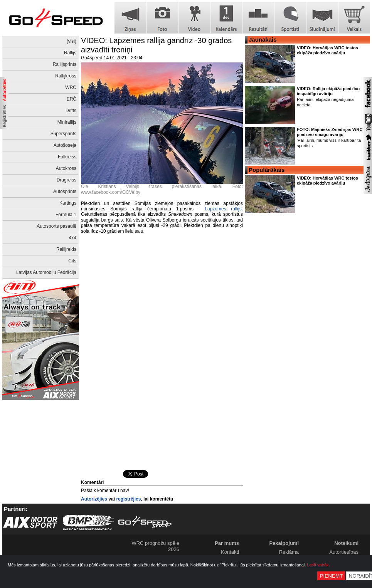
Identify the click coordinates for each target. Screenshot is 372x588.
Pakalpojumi (284, 543)
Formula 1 (66, 215)
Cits (72, 261)
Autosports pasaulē (56, 226)
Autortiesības (344, 552)
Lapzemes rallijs (223, 209)
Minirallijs (67, 122)
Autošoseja (65, 145)
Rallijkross (66, 76)
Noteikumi (346, 543)
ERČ (72, 99)
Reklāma (289, 552)
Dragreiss (66, 180)
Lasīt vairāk (318, 565)
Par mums (227, 543)
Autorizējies (94, 499)
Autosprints (65, 192)
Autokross (66, 168)
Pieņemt (331, 576)
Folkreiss (67, 157)
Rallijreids (66, 249)
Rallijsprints (65, 64)
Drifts (71, 111)
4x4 (73, 238)
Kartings (68, 203)
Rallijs (70, 53)
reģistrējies (128, 499)
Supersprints (63, 134)
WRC (71, 87)
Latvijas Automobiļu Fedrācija (46, 272)
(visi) (72, 41)
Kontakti (230, 552)
